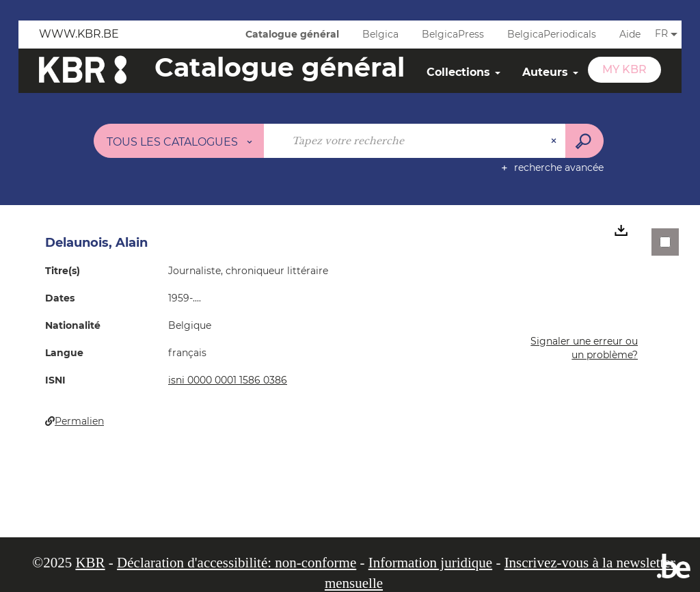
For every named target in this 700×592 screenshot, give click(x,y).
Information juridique (430, 563)
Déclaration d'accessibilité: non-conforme (237, 563)
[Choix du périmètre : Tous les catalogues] (179, 141)
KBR (90, 563)
